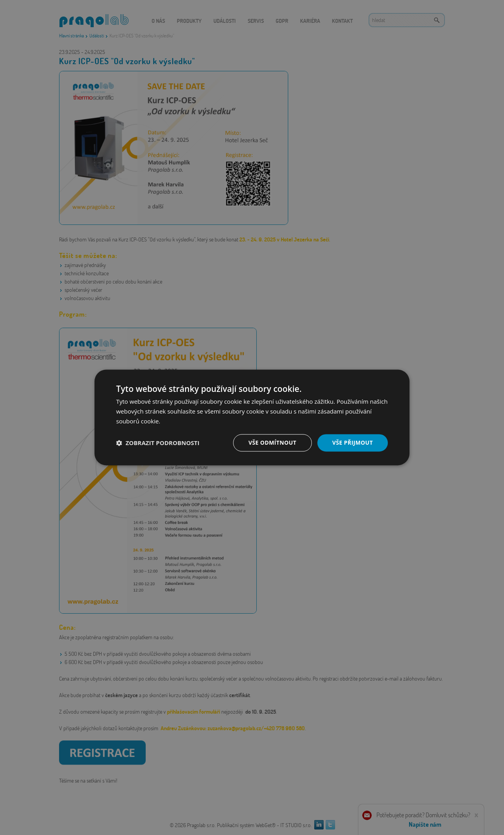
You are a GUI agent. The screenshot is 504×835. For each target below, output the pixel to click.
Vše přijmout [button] (353, 443)
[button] (158, 443)
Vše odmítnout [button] (272, 443)
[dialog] (252, 417)
